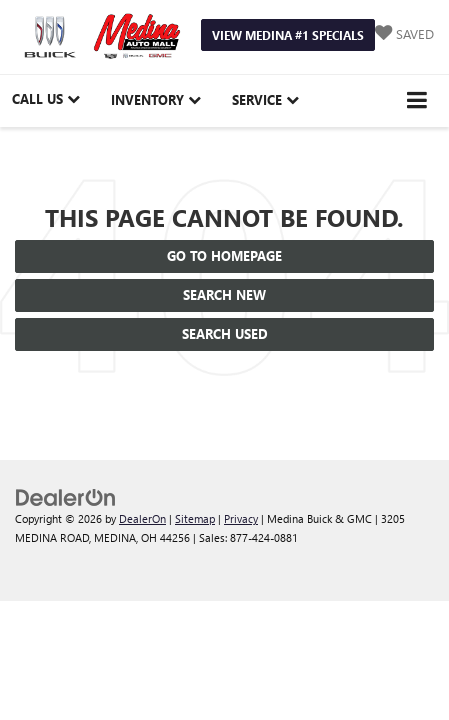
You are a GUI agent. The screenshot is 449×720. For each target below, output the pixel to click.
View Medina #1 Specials (288, 35)
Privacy (241, 518)
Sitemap (195, 518)
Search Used (225, 333)
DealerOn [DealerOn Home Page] (142, 518)
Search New (224, 294)
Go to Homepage (224, 255)
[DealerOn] (66, 496)
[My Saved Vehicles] (404, 34)
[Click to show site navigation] (417, 100)
